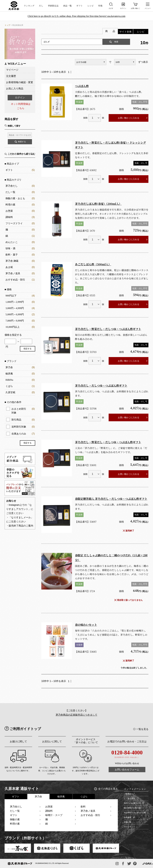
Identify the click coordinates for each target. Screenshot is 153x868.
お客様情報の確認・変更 (20, 82)
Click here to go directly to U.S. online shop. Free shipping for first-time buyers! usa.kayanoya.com (77, 16)
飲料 (83, 807)
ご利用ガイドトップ (25, 729)
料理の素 (10, 205)
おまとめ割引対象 (23, 410)
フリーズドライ (14, 223)
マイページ (12, 70)
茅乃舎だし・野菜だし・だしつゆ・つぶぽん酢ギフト (108, 329)
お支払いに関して (52, 741)
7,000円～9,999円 (15, 321)
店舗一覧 (128, 822)
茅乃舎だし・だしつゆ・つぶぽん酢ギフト (101, 385)
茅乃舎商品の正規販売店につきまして (76, 715)
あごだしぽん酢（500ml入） (93, 264)
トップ (7, 25)
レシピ (91, 6)
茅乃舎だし (12, 186)
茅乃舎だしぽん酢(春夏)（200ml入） (98, 204)
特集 (100, 6)
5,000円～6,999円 (15, 314)
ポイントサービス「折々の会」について (86, 741)
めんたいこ (12, 242)
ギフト (80, 6)
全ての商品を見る (108, 789)
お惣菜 (9, 211)
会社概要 (128, 817)
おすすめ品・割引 (15, 280)
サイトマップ (129, 827)
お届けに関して (18, 741)
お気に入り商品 (15, 89)
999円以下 (11, 296)
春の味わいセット (86, 625)
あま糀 (9, 267)
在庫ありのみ (23, 434)
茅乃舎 (9, 367)
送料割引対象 (23, 427)
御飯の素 (15, 819)
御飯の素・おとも (15, 198)
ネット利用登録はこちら (21, 106)
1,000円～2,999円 (15, 302)
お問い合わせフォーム (127, 770)
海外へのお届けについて (134, 803)
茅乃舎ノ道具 (13, 273)
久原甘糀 (10, 392)
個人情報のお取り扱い (133, 808)
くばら (9, 386)
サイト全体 (125, 32)
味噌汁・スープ (54, 815)
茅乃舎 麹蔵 (12, 261)
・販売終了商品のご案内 (20, 526)
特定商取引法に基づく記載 (135, 813)
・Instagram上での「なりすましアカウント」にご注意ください (20, 509)
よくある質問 (129, 798)
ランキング (29, 6)
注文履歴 (11, 76)
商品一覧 (67, 6)
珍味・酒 (10, 248)
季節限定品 (53, 6)
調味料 (9, 217)
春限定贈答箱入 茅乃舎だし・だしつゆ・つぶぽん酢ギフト (111, 499)
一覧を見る (142, 729)
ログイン (20, 98)
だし (41, 6)
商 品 (110, 31)
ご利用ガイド (129, 794)
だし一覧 (10, 192)
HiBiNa (9, 380)
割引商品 (23, 420)
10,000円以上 (13, 327)
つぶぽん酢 (82, 86)
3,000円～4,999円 (15, 308)
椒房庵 (9, 374)
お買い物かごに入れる (129, 118)
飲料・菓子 (12, 255)
